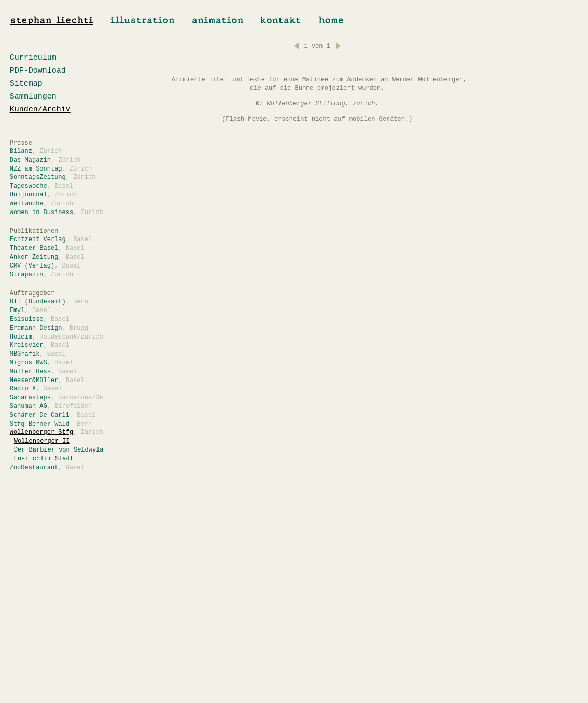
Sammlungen (33, 97)
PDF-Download (38, 71)
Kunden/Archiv (40, 110)
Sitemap (26, 84)
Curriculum (33, 58)
